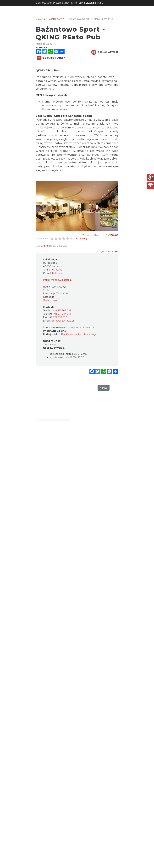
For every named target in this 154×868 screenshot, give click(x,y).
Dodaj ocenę (78, 239)
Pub (80, 334)
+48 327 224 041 (62, 314)
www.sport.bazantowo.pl (80, 328)
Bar (63, 334)
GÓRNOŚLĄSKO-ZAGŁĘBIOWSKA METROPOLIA (60, 3)
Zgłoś (114, 235)
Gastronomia (50, 300)
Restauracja (90, 334)
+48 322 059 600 (58, 317)
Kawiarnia (71, 334)
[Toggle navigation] (106, 3)
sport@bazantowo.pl (62, 321)
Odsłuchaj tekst (105, 52)
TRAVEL (94, 3)
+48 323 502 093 (62, 310)
